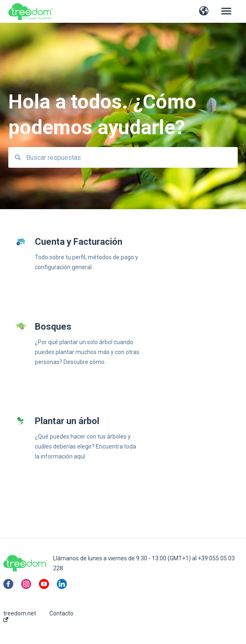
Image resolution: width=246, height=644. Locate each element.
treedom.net (20, 616)
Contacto (61, 613)
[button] (204, 12)
